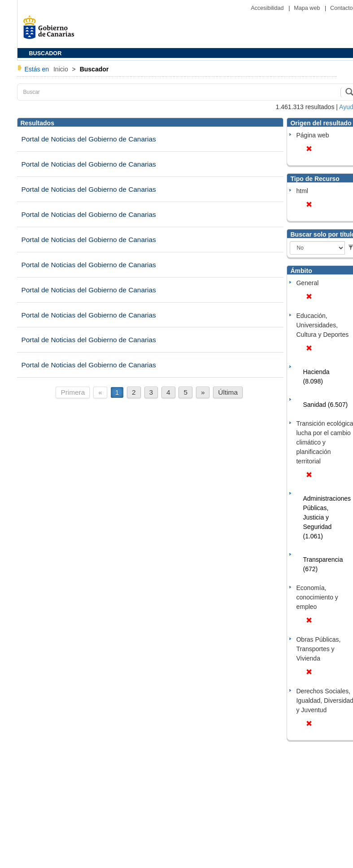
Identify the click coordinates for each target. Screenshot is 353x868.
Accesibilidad (268, 8)
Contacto (341, 8)
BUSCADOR (46, 53)
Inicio (62, 69)
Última (228, 392)
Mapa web (308, 8)
